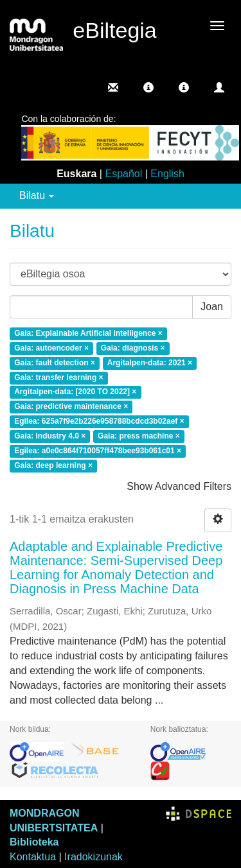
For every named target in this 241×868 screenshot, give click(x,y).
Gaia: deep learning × (53, 465)
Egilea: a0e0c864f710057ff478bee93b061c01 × (98, 451)
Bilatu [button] (37, 195)
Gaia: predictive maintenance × (71, 407)
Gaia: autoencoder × (51, 348)
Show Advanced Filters (179, 486)
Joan (212, 307)
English (167, 174)
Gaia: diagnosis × (133, 348)
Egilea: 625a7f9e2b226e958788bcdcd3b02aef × (99, 422)
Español (123, 174)
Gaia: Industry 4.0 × (50, 436)
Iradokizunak (94, 857)
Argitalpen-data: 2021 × (150, 363)
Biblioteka (34, 842)
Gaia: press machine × (139, 436)
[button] (148, 87)
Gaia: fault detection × (55, 363)
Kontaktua (33, 857)
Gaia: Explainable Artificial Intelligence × (88, 334)
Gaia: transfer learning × (58, 378)
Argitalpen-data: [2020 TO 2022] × (75, 392)
